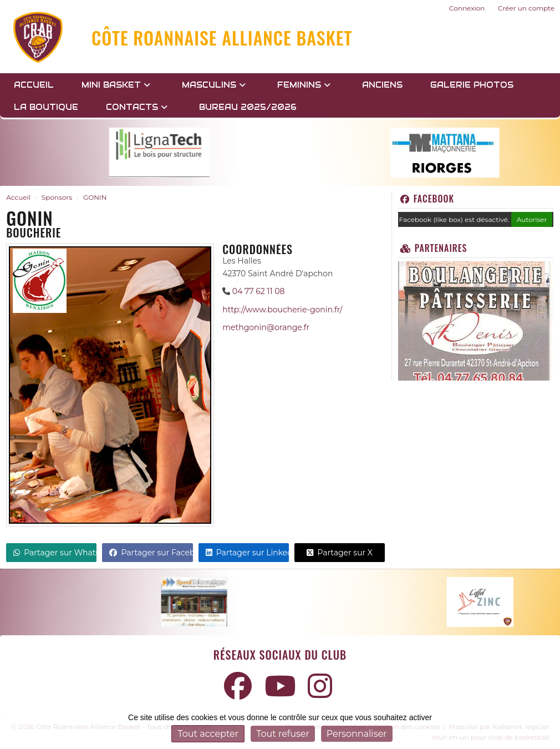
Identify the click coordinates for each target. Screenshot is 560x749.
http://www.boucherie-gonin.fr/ (282, 310)
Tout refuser (283, 734)
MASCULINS (214, 85)
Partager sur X (340, 553)
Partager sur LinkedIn (247, 553)
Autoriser (532, 219)
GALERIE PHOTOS (472, 85)
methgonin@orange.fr (266, 327)
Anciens (382, 85)
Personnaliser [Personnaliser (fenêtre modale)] (357, 734)
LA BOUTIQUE (46, 107)
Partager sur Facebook (151, 553)
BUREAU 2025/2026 (248, 107)
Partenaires (434, 248)
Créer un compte (526, 8)
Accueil (34, 85)
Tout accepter (208, 734)
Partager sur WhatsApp (55, 553)
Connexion (467, 8)
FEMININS (304, 85)
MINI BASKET (116, 85)
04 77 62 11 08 (258, 291)
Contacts (137, 107)
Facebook (427, 199)
